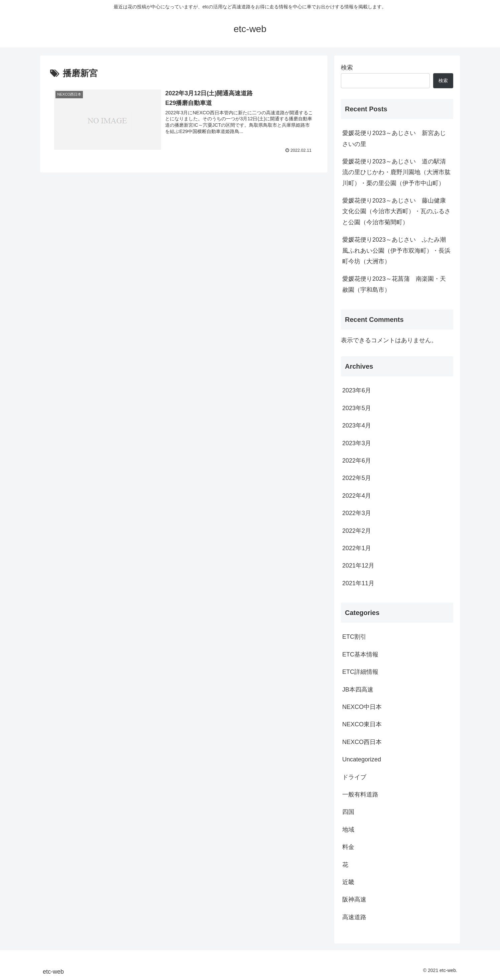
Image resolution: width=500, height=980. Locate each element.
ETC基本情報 (360, 654)
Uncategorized (362, 759)
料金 (348, 847)
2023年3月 (357, 443)
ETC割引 (354, 637)
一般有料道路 (360, 794)
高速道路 (354, 917)
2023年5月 (357, 408)
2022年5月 (357, 478)
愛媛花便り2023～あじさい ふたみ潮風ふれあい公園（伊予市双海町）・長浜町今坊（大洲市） (396, 251)
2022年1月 (357, 548)
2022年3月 (357, 513)
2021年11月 (358, 583)
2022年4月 (357, 496)
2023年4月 (357, 425)
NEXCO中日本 (362, 707)
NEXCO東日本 (362, 724)
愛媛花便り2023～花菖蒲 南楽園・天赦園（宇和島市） (394, 284)
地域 (348, 830)
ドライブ (354, 777)
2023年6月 (357, 390)
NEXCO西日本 (362, 742)
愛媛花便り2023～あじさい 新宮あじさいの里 (394, 138)
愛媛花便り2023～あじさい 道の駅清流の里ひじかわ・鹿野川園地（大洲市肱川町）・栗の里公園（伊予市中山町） (396, 172)
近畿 (348, 882)
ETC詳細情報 (360, 672)
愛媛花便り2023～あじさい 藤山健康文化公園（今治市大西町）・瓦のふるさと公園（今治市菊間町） (396, 211)
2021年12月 (358, 566)
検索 (347, 68)
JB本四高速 (358, 690)
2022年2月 (357, 531)
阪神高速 (354, 899)
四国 (348, 812)
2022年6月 (357, 461)
